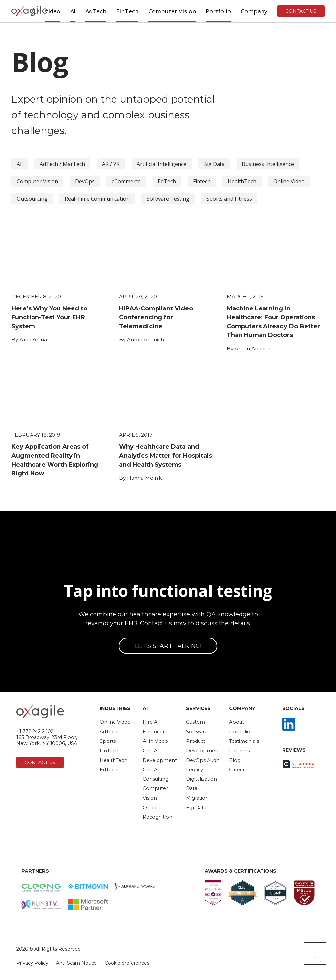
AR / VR (111, 164)
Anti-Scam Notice (77, 963)
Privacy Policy (32, 963)
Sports (108, 741)
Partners (239, 751)
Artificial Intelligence (162, 164)
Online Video (289, 181)
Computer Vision (37, 181)
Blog (235, 760)
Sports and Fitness (229, 199)
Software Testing (168, 199)
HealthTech (242, 181)
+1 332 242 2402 (35, 731)
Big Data (214, 164)
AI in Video (155, 741)
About (237, 722)
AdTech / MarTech (62, 164)
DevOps (85, 181)
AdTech (109, 732)
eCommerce (126, 181)
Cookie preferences (127, 963)
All (20, 164)
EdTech (167, 181)
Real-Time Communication (97, 199)
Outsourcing (32, 199)
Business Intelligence (268, 164)
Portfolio (240, 732)
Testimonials (244, 741)
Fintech (202, 181)
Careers (238, 770)
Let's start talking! (168, 646)
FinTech (109, 751)
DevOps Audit (203, 760)
